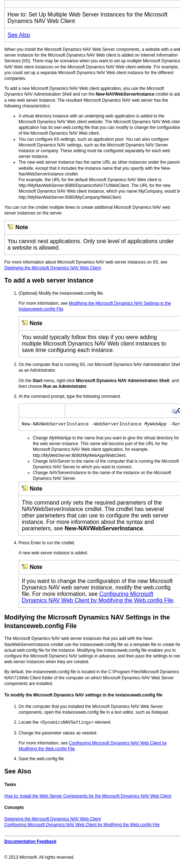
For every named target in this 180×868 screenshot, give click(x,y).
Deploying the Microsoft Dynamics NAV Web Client (52, 268)
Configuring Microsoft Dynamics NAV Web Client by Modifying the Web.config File (97, 598)
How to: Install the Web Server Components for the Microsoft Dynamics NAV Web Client (88, 797)
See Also (19, 35)
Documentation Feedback (30, 842)
